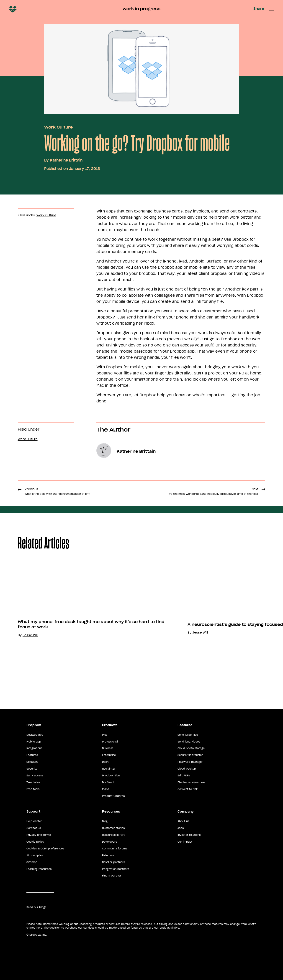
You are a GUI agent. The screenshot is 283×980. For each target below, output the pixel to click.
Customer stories (113, 828)
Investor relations (189, 835)
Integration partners (116, 869)
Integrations (34, 748)
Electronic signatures (191, 782)
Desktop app (35, 735)
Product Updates (113, 796)
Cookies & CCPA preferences (45, 849)
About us (183, 821)
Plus (105, 735)
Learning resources (39, 869)
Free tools (33, 789)
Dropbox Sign (111, 775)
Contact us (34, 828)
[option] (85, 624)
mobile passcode (136, 351)
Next (214, 491)
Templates (33, 782)
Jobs (181, 828)
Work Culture (58, 127)
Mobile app (34, 742)
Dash (105, 762)
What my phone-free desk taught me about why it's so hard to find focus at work (91, 624)
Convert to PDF (188, 789)
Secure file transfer (190, 755)
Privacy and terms (39, 835)
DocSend (108, 782)
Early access (35, 775)
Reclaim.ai (109, 769)
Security (32, 769)
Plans (105, 789)
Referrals (108, 855)
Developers (109, 842)
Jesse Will (30, 635)
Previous (57, 491)
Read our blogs (36, 907)
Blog (105, 821)
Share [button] (259, 9)
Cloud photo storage (191, 748)
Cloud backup (187, 769)
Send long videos (189, 742)
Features (32, 755)
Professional (110, 742)
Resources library (114, 835)
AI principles (35, 855)
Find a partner (112, 876)
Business (108, 748)
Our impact (185, 842)
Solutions (32, 762)
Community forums (115, 849)
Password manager (190, 762)
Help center (34, 821)
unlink (112, 345)
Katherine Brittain (66, 160)
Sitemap (32, 862)
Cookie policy (35, 842)
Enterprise (109, 755)
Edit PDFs (184, 775)
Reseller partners (113, 862)
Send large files (188, 735)
